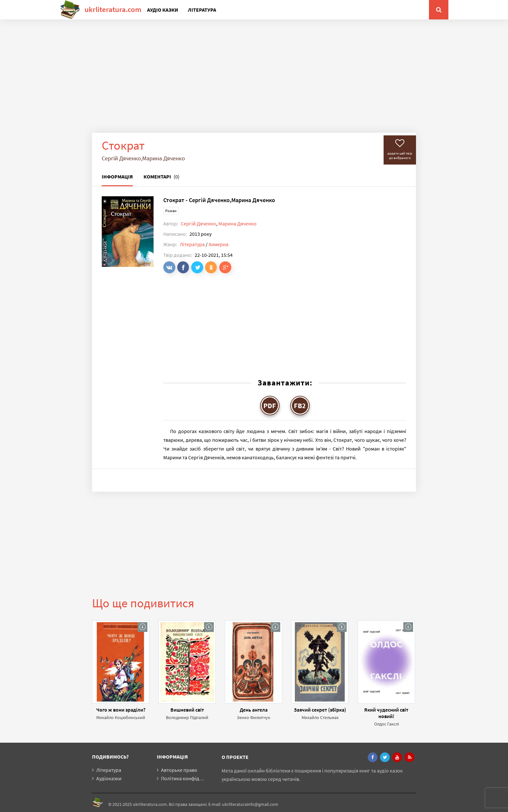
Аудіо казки (163, 10)
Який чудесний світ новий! (386, 713)
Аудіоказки (109, 778)
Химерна (219, 244)
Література (202, 10)
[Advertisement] (254, 81)
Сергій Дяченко (198, 223)
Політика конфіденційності (192, 778)
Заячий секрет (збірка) (320, 710)
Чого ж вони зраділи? (121, 710)
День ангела (254, 710)
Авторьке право (179, 770)
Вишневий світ (187, 710)
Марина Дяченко (237, 223)
